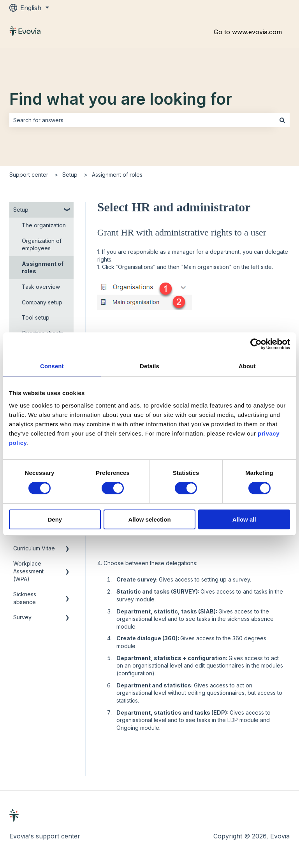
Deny (55, 519)
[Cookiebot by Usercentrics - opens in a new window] (256, 344)
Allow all (244, 519)
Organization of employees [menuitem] (42, 245)
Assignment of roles (117, 175)
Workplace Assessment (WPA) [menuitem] (28, 571)
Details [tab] (149, 366)
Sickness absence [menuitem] (25, 598)
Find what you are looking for (121, 99)
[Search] (282, 120)
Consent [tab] (52, 366)
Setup (70, 175)
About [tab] (247, 366)
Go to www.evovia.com (248, 32)
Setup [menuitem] (21, 210)
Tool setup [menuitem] (36, 317)
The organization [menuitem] (44, 225)
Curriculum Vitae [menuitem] (34, 548)
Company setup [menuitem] (42, 302)
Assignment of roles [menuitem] (43, 268)
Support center (29, 175)
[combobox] (142, 120)
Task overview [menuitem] (41, 287)
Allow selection (149, 519)
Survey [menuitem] (22, 617)
